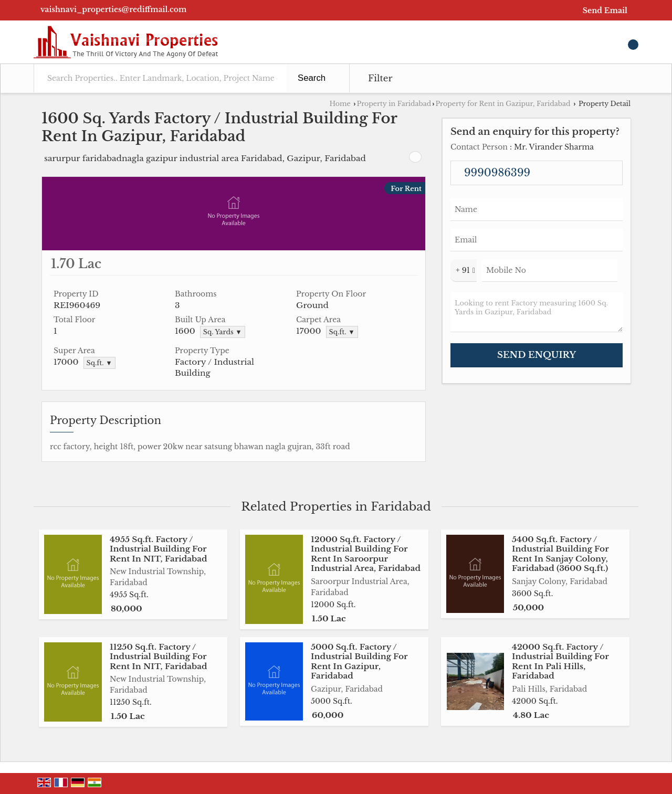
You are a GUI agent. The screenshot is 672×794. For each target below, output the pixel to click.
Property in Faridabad (394, 104)
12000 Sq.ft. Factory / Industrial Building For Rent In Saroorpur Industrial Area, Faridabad (366, 554)
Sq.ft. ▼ (342, 332)
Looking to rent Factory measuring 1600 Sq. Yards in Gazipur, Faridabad (537, 312)
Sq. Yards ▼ (223, 332)
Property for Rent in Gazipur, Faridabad (503, 104)
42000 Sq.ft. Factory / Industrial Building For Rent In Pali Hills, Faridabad (560, 661)
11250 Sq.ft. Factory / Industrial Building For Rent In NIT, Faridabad (159, 657)
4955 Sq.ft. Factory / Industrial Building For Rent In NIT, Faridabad (159, 549)
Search (312, 78)
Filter (380, 78)
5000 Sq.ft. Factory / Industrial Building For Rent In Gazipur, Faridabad (359, 661)
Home (340, 104)
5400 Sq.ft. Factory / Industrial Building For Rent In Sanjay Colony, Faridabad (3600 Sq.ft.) (560, 554)
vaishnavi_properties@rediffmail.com (113, 9)
